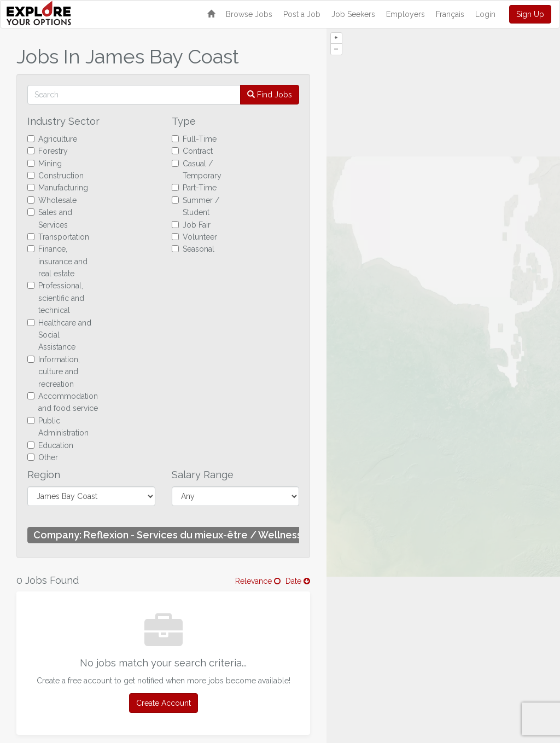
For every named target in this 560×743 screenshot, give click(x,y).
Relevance (258, 581)
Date (298, 581)
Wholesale (52, 200)
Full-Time (194, 139)
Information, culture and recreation (54, 372)
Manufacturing (58, 188)
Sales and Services (50, 218)
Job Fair (191, 225)
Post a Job (302, 14)
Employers (406, 14)
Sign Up (530, 14)
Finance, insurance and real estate (57, 261)
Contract (192, 151)
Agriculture (52, 139)
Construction (56, 176)
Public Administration (58, 427)
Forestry (48, 151)
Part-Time (194, 188)
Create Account (164, 703)
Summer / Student (196, 206)
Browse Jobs (249, 14)
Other (43, 457)
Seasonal (193, 249)
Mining (45, 164)
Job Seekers (353, 14)
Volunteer (194, 237)
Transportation (58, 237)
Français (450, 14)
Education (50, 445)
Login (485, 14)
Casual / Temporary (197, 170)
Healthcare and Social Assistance (59, 335)
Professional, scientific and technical (56, 298)
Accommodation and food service (63, 402)
